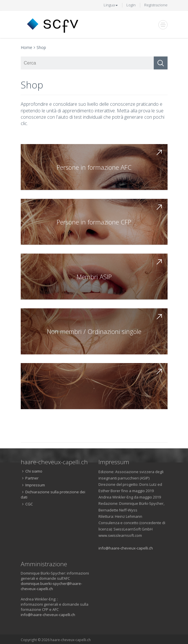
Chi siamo (34, 471)
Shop (41, 47)
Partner (32, 478)
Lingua (111, 5)
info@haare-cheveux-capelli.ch (126, 548)
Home (26, 47)
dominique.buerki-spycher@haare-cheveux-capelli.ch (51, 586)
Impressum (35, 485)
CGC (29, 504)
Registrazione (156, 5)
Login (131, 5)
